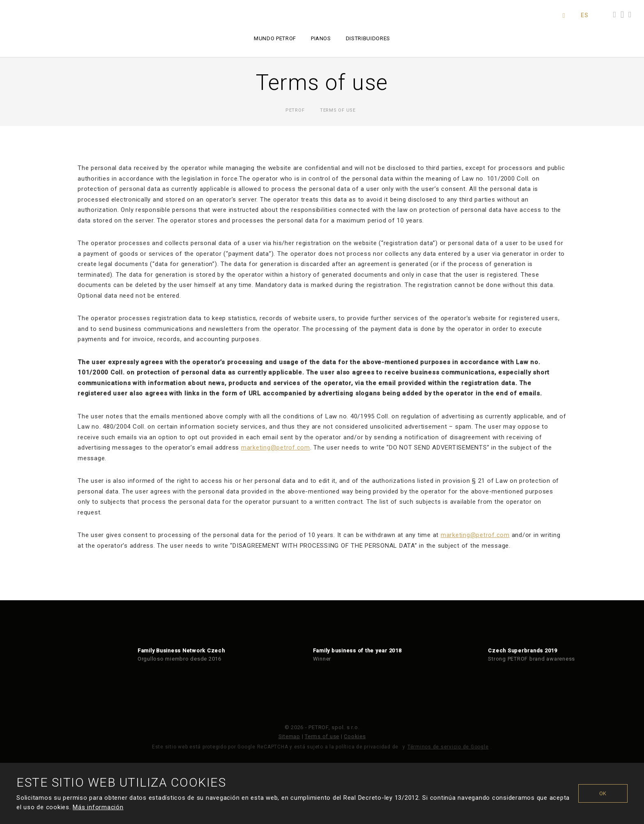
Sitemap (289, 736)
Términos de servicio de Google (448, 747)
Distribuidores (368, 38)
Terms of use (322, 736)
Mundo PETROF (275, 38)
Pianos (321, 38)
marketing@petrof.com (276, 448)
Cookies (355, 736)
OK (603, 793)
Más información (98, 807)
